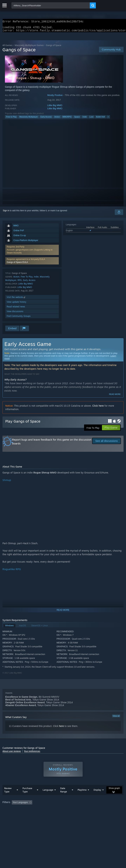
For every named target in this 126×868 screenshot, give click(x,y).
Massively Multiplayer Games (29, 47)
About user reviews (12, 753)
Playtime (82, 797)
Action (57, 119)
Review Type (8, 797)
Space (77, 119)
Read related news (16, 309)
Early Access (46, 119)
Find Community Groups (19, 318)
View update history (16, 304)
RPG (20, 282)
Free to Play (11, 119)
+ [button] (108, 119)
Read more (115, 396)
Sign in (6, 213)
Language (48, 797)
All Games (7, 47)
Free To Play (27, 279)
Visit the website (16, 299)
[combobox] (51, 5)
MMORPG (67, 119)
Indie (85, 119)
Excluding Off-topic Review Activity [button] (56, 809)
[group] (63, 812)
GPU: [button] (77, 814)
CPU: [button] (65, 814)
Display (97, 797)
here (61, 728)
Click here (98, 408)
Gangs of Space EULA (17, 264)
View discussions (15, 313)
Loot (91, 119)
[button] (32, 263)
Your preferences (32, 753)
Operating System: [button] (47, 814)
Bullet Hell (101, 119)
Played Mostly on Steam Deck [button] (17, 814)
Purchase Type (27, 797)
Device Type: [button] (92, 814)
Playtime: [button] (83, 809)
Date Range (64, 797)
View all (116, 718)
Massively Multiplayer (29, 119)
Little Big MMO (55, 107)
